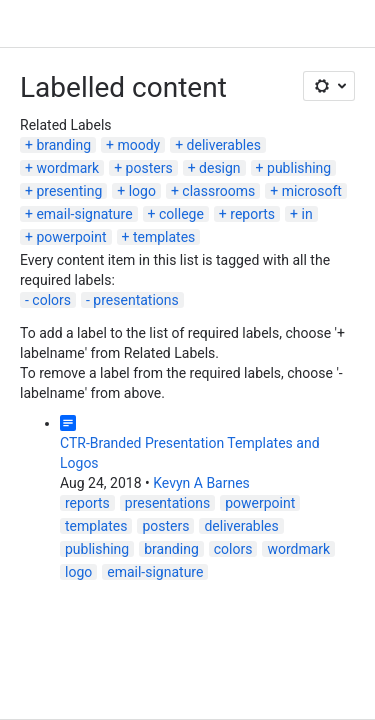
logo (142, 191)
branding (63, 145)
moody (138, 145)
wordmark (67, 168)
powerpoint (71, 237)
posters (149, 168)
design (220, 168)
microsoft (312, 191)
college (181, 214)
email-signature (84, 214)
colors (51, 300)
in (306, 214)
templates (164, 237)
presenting (69, 191)
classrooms (218, 191)
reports (252, 214)
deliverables (224, 145)
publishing (299, 168)
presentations (135, 300)
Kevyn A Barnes (201, 483)
